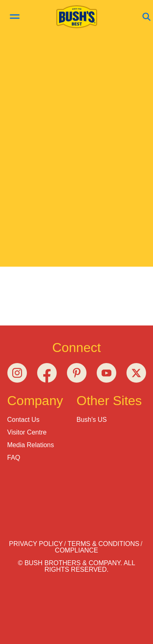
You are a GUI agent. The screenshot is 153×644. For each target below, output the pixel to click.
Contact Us (23, 420)
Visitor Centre (27, 432)
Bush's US (92, 420)
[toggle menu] (15, 18)
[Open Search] (146, 17)
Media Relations (31, 445)
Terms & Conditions (103, 544)
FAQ (14, 458)
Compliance (77, 550)
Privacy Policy (36, 544)
